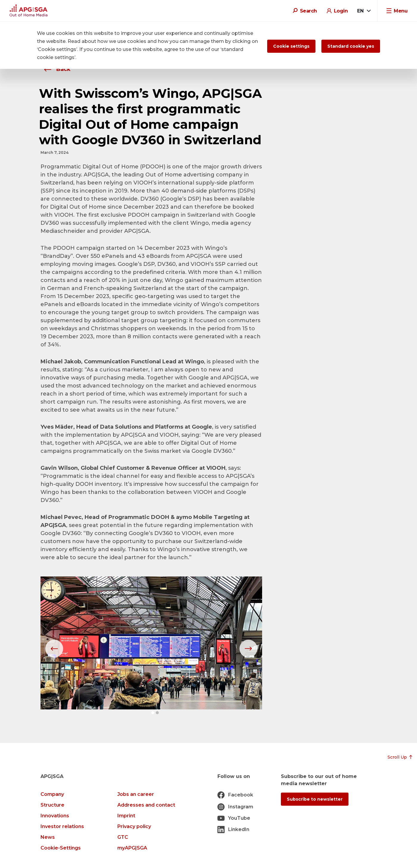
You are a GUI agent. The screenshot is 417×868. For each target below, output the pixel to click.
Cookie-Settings (61, 848)
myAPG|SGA (132, 848)
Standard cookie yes (351, 46)
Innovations (55, 816)
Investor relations (62, 826)
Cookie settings (291, 46)
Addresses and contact (146, 805)
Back (56, 69)
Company (52, 794)
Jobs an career (136, 794)
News (48, 837)
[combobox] (364, 11)
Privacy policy (134, 826)
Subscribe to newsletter (315, 799)
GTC (123, 837)
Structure (52, 805)
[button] (153, 713)
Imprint (126, 816)
